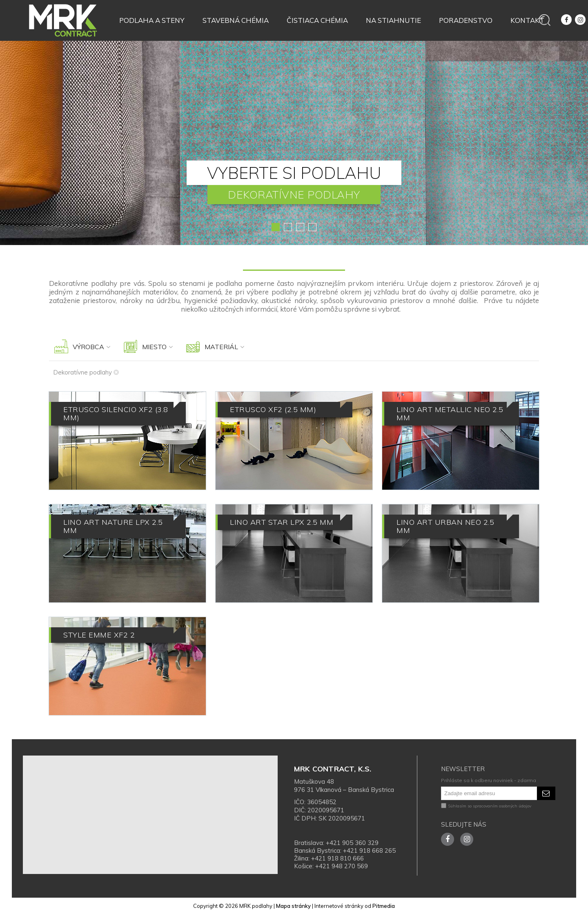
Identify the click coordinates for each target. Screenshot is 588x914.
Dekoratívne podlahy (86, 372)
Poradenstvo (466, 20)
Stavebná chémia (236, 20)
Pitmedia (384, 906)
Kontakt (527, 20)
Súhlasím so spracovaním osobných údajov (486, 806)
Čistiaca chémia (317, 20)
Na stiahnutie (393, 20)
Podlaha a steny (152, 20)
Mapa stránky (293, 906)
